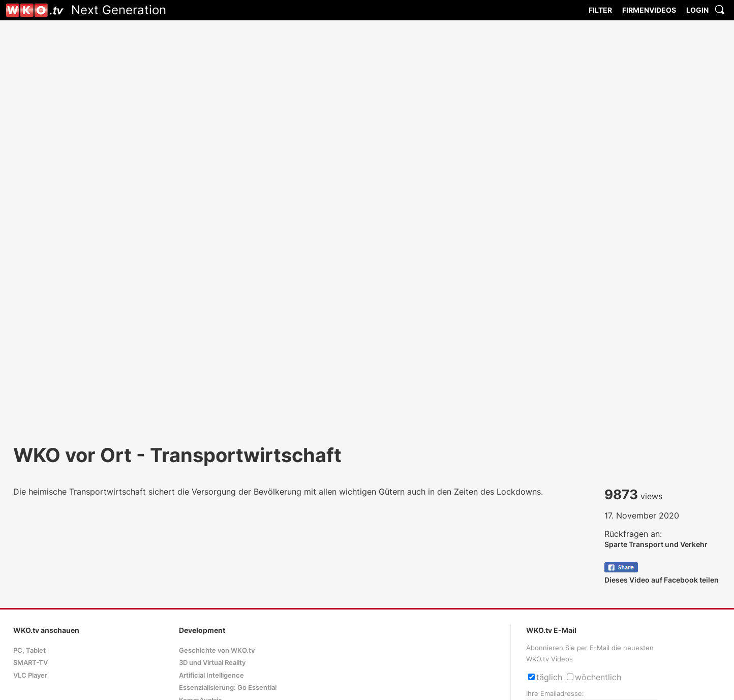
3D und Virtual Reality (212, 663)
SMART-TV (30, 663)
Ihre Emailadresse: (555, 694)
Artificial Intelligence (211, 675)
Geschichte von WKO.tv (217, 650)
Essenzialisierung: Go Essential (228, 688)
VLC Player (30, 675)
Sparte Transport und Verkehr (656, 544)
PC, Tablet (29, 650)
